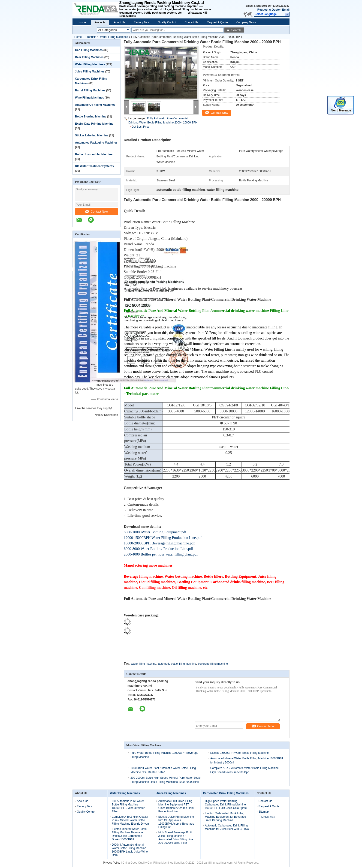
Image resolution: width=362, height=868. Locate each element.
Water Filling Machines (114, 37)
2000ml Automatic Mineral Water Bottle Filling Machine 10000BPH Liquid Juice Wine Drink (130, 850)
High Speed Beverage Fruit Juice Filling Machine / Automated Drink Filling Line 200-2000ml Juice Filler (176, 838)
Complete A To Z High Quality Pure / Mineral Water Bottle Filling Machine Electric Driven (130, 820)
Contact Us (192, 22)
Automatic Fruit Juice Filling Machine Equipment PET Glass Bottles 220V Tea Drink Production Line (176, 806)
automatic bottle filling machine (177, 664)
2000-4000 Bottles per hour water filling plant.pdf (161, 554)
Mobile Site (267, 817)
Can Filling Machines (89, 50)
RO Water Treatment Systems (94, 166)
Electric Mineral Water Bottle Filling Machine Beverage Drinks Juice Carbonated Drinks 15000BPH (129, 834)
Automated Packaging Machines (96, 143)
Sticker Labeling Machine (92, 135)
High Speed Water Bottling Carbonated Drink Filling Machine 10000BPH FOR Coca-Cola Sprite (226, 805)
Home (82, 22)
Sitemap (264, 812)
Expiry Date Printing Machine (94, 124)
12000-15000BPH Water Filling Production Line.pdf (163, 538)
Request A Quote (268, 10)
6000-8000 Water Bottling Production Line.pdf (158, 549)
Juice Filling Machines (90, 72)
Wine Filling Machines (89, 98)
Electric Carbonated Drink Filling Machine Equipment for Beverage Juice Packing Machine (225, 817)
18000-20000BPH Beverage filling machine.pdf (159, 543)
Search (236, 30)
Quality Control (167, 22)
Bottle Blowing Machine (91, 117)
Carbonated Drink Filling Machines (226, 793)
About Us (119, 22)
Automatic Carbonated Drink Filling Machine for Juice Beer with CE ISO (227, 827)
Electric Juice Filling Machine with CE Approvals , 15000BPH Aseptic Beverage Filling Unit (176, 822)
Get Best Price (140, 127)
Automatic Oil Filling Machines (95, 105)
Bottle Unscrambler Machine (94, 154)
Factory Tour (142, 22)
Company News (246, 22)
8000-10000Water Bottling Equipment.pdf (155, 532)
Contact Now (97, 212)
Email (286, 10)
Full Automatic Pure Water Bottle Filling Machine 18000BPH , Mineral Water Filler (128, 806)
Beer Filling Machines (89, 57)
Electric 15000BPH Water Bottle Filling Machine (240, 753)
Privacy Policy (112, 863)
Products (100, 22)
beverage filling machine (213, 664)
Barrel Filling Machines (90, 90)
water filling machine (144, 664)
